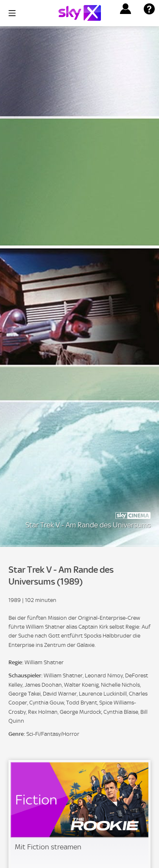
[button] (126, 9)
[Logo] (80, 13)
